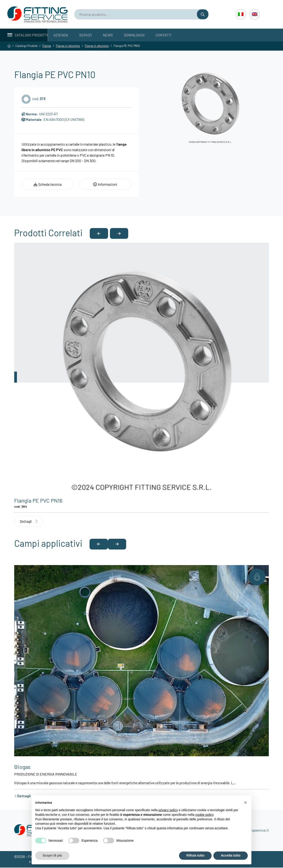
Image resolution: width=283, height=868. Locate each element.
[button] (99, 234)
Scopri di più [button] (52, 855)
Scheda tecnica (48, 184)
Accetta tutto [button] (231, 855)
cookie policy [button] (204, 815)
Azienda (61, 35)
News (108, 35)
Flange (47, 46)
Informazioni (105, 184)
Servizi (86, 35)
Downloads (134, 35)
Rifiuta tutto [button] (195, 855)
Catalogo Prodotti (28, 35)
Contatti (163, 35)
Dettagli (29, 522)
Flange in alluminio (68, 46)
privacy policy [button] (168, 810)
